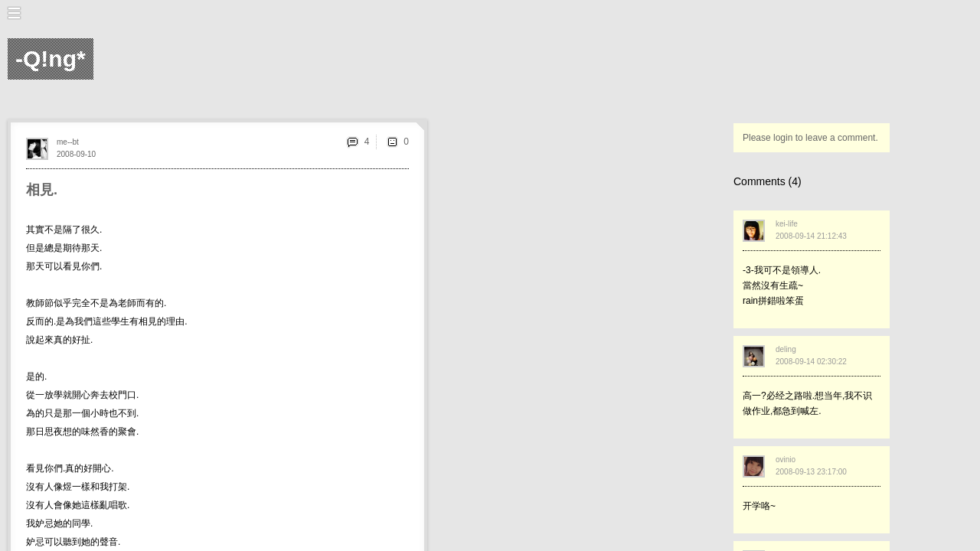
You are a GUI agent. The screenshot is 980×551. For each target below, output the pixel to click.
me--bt (68, 142)
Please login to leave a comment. (810, 138)
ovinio (786, 460)
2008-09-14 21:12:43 (811, 236)
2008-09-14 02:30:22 (811, 362)
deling (786, 349)
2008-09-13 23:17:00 (811, 472)
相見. (42, 190)
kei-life (787, 224)
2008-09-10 (76, 154)
